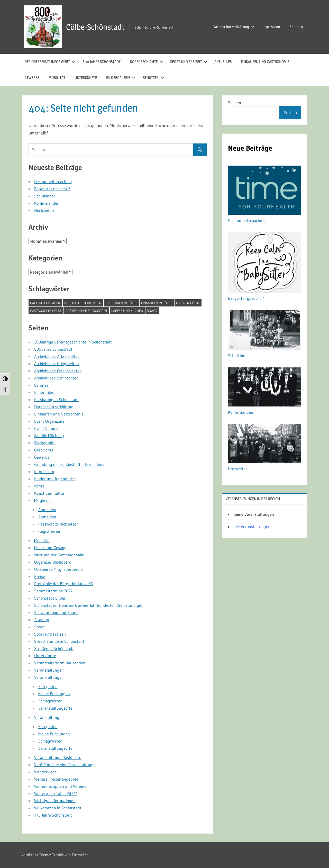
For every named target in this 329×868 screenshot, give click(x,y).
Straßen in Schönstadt (54, 648)
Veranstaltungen (49, 670)
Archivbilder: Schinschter (56, 378)
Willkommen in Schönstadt (58, 808)
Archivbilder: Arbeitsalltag (57, 356)
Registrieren (49, 531)
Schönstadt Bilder (50, 598)
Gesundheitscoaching (53, 182)
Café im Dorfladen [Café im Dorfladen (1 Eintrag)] (45, 303)
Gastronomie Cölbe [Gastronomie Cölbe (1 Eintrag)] (46, 311)
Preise (40, 576)
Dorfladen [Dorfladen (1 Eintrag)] (93, 303)
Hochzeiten (44, 210)
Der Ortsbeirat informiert (50, 62)
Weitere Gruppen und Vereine (60, 786)
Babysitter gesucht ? (52, 189)
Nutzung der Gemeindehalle (59, 555)
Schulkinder (45, 196)
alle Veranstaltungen (252, 527)
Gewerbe (32, 78)
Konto (39, 486)
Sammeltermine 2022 (53, 591)
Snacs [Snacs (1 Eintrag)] (152, 311)
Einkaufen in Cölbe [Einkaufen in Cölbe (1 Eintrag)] (157, 303)
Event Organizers (49, 421)
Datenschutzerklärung (233, 27)
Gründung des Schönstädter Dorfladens (69, 464)
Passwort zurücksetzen (58, 524)
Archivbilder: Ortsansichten (58, 371)
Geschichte (44, 450)
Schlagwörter (50, 701)
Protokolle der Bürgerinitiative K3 (63, 584)
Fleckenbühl (45, 443)
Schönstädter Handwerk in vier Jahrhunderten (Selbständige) (88, 605)
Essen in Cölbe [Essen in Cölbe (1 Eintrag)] (188, 303)
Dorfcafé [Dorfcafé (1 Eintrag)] (72, 303)
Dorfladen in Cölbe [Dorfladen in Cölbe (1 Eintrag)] (121, 303)
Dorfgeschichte (146, 62)
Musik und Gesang (50, 548)
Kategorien (48, 686)
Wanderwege (45, 772)
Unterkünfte (86, 78)
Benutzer (153, 78)
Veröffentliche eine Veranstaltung (64, 765)
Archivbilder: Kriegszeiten (57, 364)
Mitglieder (43, 500)
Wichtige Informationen (55, 801)
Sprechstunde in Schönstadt (59, 641)
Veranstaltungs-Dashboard (58, 757)
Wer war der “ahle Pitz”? (56, 793)
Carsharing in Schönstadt (57, 400)
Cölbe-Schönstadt (96, 27)
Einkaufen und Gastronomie (265, 62)
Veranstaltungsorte (55, 708)
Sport (39, 627)
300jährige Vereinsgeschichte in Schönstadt (73, 342)
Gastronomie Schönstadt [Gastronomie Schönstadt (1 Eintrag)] (86, 311)
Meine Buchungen (54, 694)
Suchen (235, 103)
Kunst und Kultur (49, 493)
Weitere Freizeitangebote (56, 779)
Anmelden (47, 517)
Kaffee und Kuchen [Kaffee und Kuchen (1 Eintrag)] (127, 311)
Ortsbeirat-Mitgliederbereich (59, 569)
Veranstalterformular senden (60, 663)
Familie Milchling (49, 436)
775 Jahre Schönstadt (53, 815)
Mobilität (57, 78)
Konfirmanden (47, 203)
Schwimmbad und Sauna (56, 612)
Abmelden (47, 510)
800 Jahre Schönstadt (102, 62)
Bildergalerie (121, 78)
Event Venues (46, 428)
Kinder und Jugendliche (55, 479)
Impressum (271, 27)
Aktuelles (223, 62)
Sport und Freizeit (189, 62)
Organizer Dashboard (53, 562)
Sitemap (296, 27)
